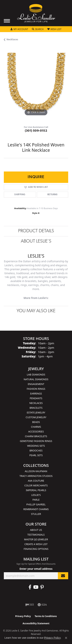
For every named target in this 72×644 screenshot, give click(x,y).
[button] (19, 29)
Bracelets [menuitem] (36, 408)
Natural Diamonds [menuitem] (36, 379)
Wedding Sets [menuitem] (36, 446)
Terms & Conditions (46, 616)
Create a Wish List (36, 544)
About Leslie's (36, 241)
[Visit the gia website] (42, 605)
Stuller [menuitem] (36, 514)
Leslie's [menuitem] (36, 495)
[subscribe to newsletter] (63, 576)
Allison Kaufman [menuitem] (36, 471)
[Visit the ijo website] (30, 605)
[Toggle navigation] (7, 21)
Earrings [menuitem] (36, 394)
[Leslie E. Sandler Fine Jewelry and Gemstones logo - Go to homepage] (36, 13)
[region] (36, 85)
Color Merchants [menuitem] (36, 485)
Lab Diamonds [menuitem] (36, 375)
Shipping (20, 195)
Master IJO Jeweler (36, 539)
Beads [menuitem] (36, 422)
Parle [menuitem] (36, 500)
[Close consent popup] (66, 638)
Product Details (36, 231)
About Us (36, 530)
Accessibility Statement (36, 623)
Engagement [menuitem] (36, 384)
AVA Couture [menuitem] (36, 481)
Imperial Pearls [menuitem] (36, 490)
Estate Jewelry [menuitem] (36, 412)
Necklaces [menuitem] (36, 403)
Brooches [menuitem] (36, 450)
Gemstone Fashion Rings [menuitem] (36, 441)
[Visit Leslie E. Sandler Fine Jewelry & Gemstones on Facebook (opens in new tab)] (30, 587)
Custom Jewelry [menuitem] (36, 417)
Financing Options (36, 549)
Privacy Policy (23, 616)
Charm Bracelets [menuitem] (36, 436)
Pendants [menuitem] (36, 398)
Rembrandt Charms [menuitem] (36, 509)
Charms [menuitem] (36, 427)
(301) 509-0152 (36, 131)
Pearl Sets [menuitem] (36, 455)
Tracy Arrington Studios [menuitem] (36, 476)
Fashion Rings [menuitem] (36, 389)
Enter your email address (36, 569)
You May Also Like (36, 311)
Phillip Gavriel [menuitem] (36, 504)
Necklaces (12, 39)
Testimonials (36, 535)
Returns (53, 195)
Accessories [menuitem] (36, 431)
